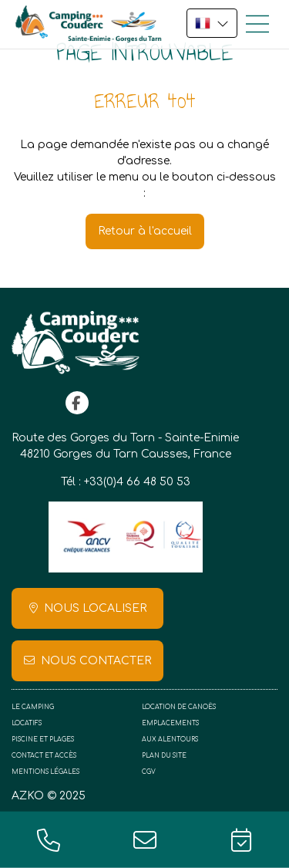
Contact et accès (44, 756)
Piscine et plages (43, 740)
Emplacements (170, 723)
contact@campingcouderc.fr (144, 840)
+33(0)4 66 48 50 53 (137, 482)
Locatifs (27, 723)
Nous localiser (95, 608)
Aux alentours (170, 740)
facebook (77, 403)
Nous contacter (96, 661)
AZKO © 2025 (49, 796)
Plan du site (164, 756)
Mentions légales (45, 772)
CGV (149, 772)
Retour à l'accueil (145, 231)
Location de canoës (179, 707)
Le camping (33, 707)
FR (212, 23)
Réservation (241, 840)
